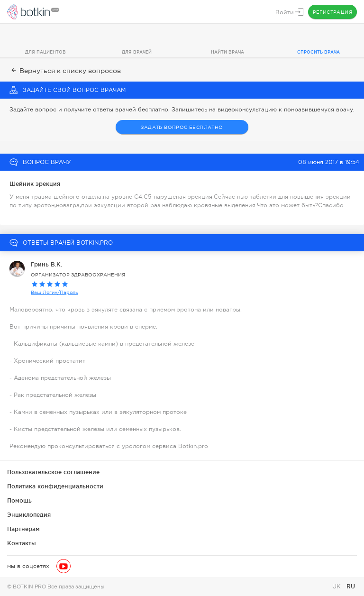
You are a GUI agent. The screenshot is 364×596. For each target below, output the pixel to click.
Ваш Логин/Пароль (54, 292)
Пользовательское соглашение (53, 472)
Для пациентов (45, 52)
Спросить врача (318, 52)
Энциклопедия (29, 515)
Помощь (19, 500)
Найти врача (227, 52)
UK (337, 587)
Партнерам (23, 529)
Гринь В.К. (46, 264)
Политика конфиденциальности (55, 486)
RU (351, 586)
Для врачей (137, 52)
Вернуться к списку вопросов (65, 71)
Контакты (22, 543)
